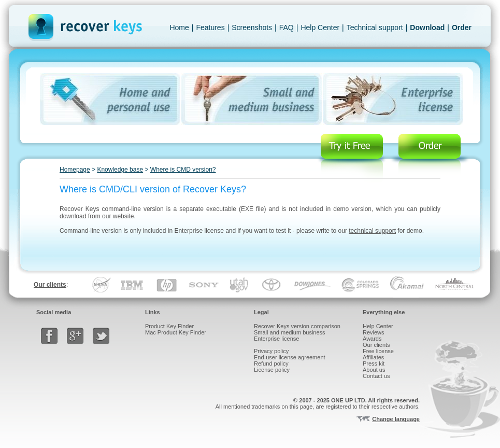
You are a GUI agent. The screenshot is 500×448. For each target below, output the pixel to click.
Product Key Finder (169, 326)
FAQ (287, 27)
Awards (372, 339)
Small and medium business (290, 332)
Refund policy (271, 363)
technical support (372, 231)
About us (374, 370)
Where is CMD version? (183, 170)
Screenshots (252, 27)
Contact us (376, 376)
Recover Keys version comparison (297, 326)
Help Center (320, 27)
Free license (378, 351)
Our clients (50, 285)
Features (210, 27)
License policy (272, 370)
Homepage (75, 170)
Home (179, 27)
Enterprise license (276, 339)
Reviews (374, 332)
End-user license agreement (290, 357)
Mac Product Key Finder (176, 332)
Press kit (374, 363)
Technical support (375, 27)
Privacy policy (271, 351)
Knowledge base (120, 170)
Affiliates (373, 357)
